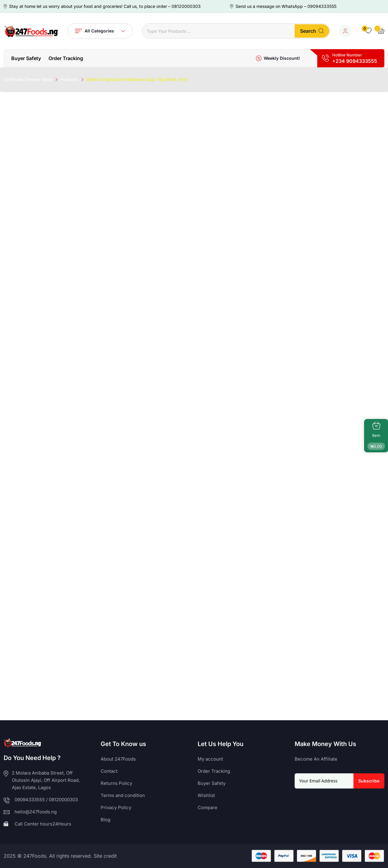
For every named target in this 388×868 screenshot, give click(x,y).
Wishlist (206, 795)
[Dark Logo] (31, 31)
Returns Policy (116, 783)
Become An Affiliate (316, 759)
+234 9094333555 (355, 61)
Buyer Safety (26, 58)
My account (210, 759)
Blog (105, 820)
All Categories (100, 31)
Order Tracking (66, 58)
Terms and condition (123, 795)
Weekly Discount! (282, 58)
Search (312, 31)
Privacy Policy (116, 807)
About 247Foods (118, 759)
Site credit (105, 856)
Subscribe (369, 781)
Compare (207, 807)
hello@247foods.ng (36, 812)
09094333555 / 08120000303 (46, 800)
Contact (109, 771)
